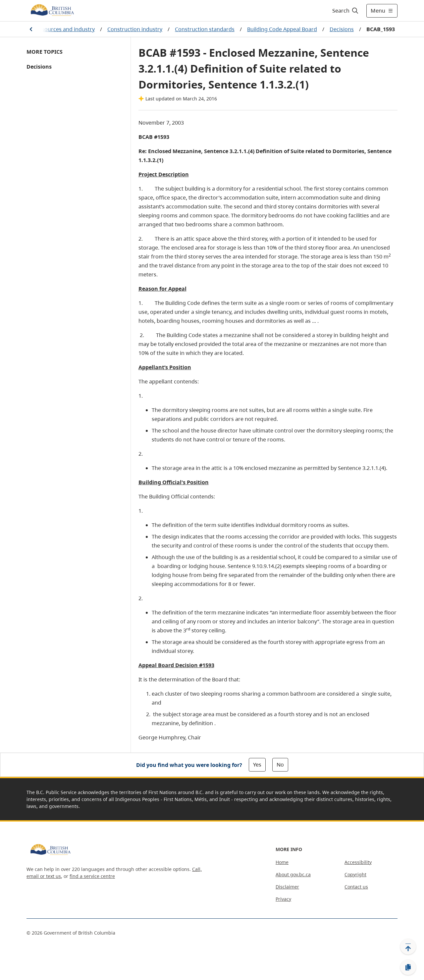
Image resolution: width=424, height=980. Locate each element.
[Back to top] (408, 947)
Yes (257, 765)
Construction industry (135, 29)
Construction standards (205, 29)
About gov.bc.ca (293, 874)
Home (282, 862)
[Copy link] (408, 967)
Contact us (356, 887)
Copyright (355, 874)
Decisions (342, 29)
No (280, 765)
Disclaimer (287, 887)
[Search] (346, 11)
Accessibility (358, 862)
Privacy (283, 899)
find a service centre (92, 876)
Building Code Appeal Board (282, 29)
